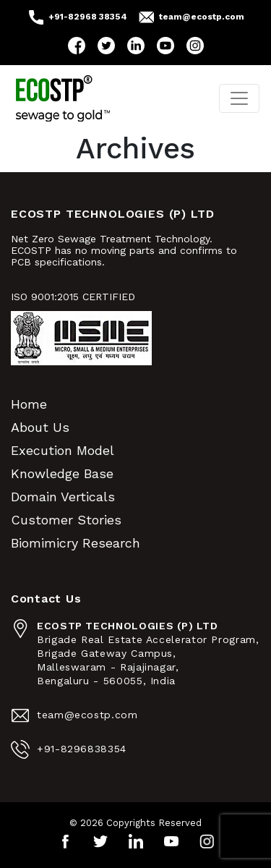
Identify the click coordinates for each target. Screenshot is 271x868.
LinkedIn (136, 46)
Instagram (195, 46)
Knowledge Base (62, 473)
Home (29, 404)
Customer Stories (66, 520)
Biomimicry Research (76, 543)
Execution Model (63, 450)
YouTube (165, 46)
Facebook (77, 46)
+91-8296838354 (82, 749)
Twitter (106, 46)
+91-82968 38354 (88, 17)
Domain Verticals (63, 497)
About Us (40, 427)
